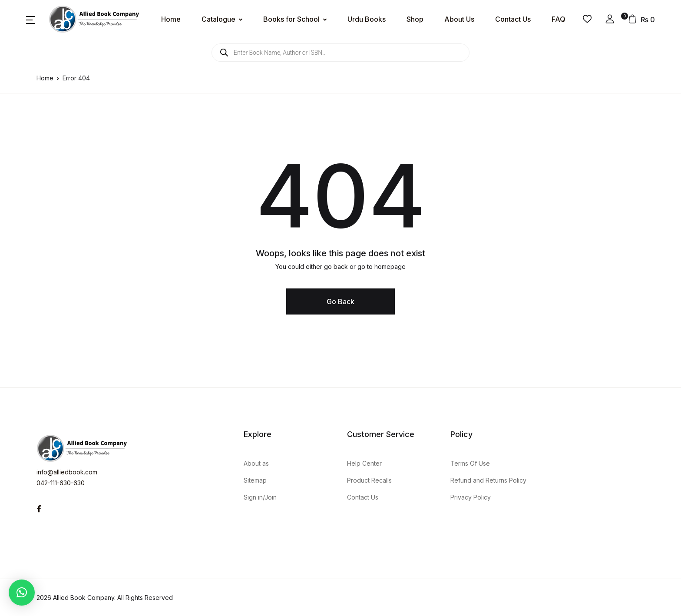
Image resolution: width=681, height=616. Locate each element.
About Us (459, 19)
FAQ (559, 19)
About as (256, 463)
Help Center (364, 463)
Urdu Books (367, 19)
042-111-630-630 (61, 483)
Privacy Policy (471, 497)
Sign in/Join (260, 497)
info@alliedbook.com (67, 472)
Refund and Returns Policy (488, 480)
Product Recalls (369, 480)
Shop (415, 19)
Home (171, 19)
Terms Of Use (470, 463)
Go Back (340, 301)
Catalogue (218, 19)
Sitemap (255, 480)
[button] (30, 19)
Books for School (291, 19)
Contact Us (513, 19)
